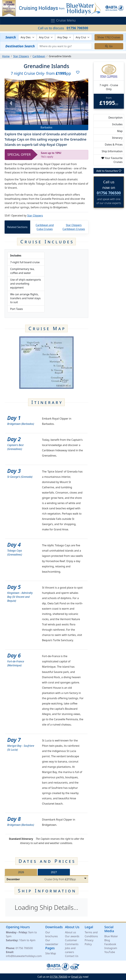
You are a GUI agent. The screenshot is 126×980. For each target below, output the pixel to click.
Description (115, 118)
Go (109, 46)
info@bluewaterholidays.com (24, 956)
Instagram (111, 948)
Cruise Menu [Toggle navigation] (63, 21)
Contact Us (72, 956)
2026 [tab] (21, 872)
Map (120, 131)
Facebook (110, 944)
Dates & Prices (114, 145)
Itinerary (117, 138)
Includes (117, 124)
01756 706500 (109, 193)
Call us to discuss (63, 28)
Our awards (72, 936)
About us (70, 932)
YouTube (110, 952)
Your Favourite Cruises (112, 160)
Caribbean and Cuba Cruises (45, 227)
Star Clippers (35, 216)
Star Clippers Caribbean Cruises (74, 227)
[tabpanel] (46, 879)
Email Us (77, 977)
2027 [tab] (54, 872)
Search (11, 37)
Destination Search (20, 46)
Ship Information (112, 151)
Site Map (51, 953)
